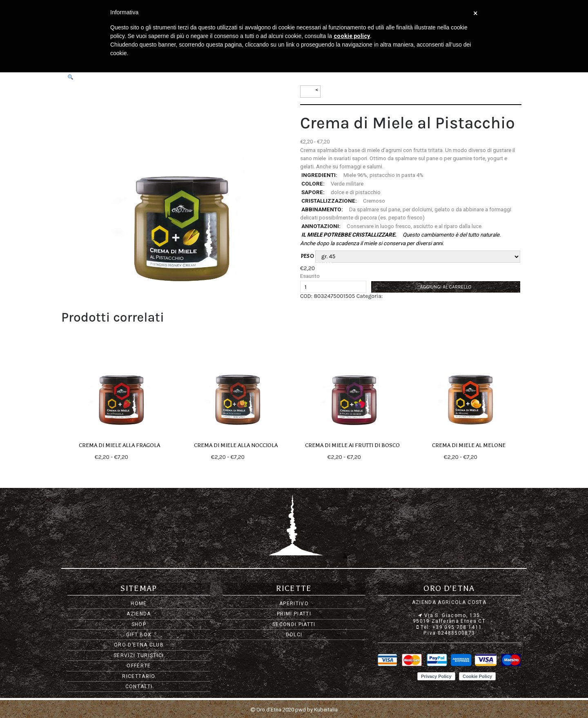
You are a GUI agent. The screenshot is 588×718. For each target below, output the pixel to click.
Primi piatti (294, 614)
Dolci (294, 635)
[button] (70, 77)
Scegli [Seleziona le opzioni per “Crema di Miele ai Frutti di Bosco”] (370, 457)
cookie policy (352, 36)
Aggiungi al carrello (446, 287)
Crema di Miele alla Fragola (119, 446)
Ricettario (139, 676)
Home (139, 604)
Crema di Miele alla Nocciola (236, 446)
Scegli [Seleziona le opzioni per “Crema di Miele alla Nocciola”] (253, 457)
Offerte (139, 666)
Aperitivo (294, 604)
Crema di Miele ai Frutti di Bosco (352, 446)
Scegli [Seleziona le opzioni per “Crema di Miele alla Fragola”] (137, 457)
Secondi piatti (294, 624)
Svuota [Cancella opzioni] (324, 263)
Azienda (139, 614)
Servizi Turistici (139, 655)
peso (307, 256)
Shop (139, 624)
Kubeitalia (326, 710)
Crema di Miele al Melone (469, 446)
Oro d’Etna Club (139, 645)
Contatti (139, 687)
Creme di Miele (402, 296)
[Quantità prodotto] (333, 287)
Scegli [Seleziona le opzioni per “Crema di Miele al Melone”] (486, 457)
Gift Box (139, 635)
